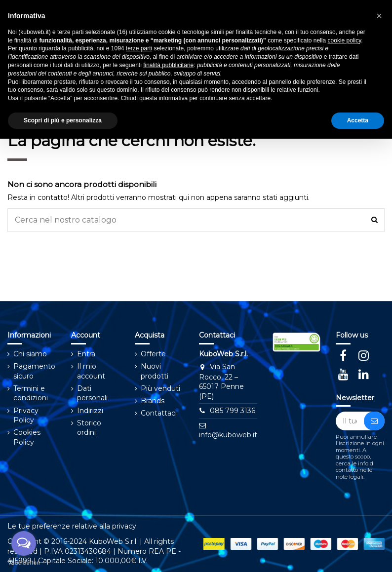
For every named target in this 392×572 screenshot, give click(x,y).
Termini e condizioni (31, 393)
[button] (379, 16)
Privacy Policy (26, 416)
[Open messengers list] (24, 543)
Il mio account (91, 371)
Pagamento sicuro (34, 371)
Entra (86, 354)
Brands (153, 401)
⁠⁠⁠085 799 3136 (233, 411)
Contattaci (159, 413)
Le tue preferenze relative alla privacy (72, 526)
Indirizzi (90, 411)
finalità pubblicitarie (168, 65)
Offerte (153, 354)
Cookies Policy (27, 437)
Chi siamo (30, 354)
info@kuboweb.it (228, 435)
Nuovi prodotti (155, 371)
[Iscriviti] (374, 421)
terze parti (139, 48)
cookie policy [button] (345, 40)
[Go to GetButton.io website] (24, 562)
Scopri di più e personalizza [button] (63, 120)
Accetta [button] (358, 120)
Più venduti (160, 388)
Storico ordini (89, 428)
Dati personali (92, 393)
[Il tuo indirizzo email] (350, 421)
